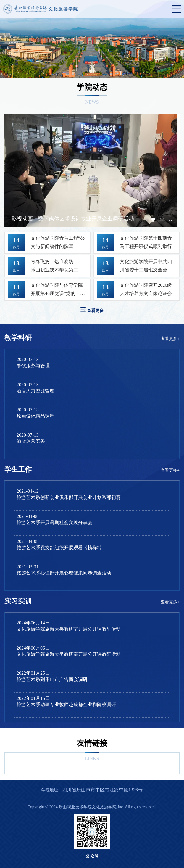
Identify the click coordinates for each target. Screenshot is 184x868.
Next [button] (171, 48)
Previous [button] (13, 48)
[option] (92, 48)
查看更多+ (170, 339)
